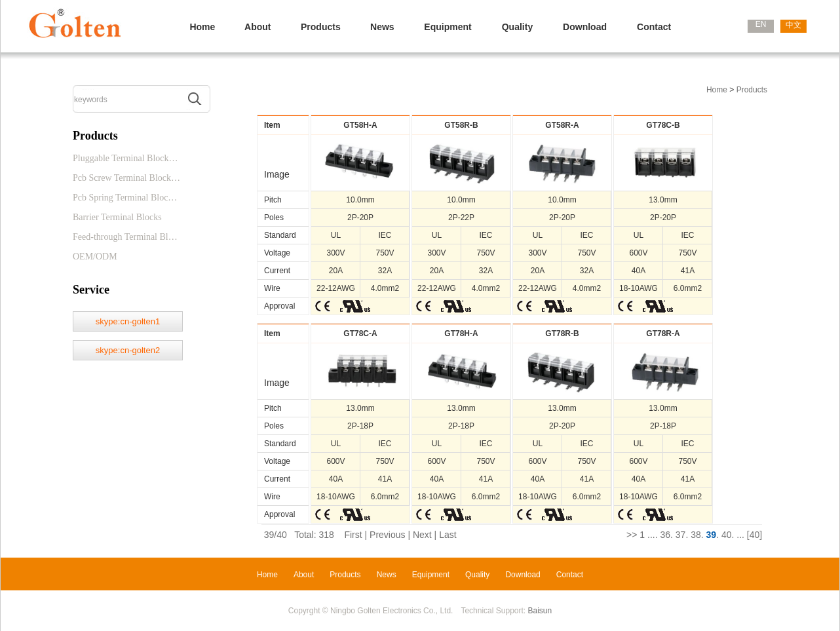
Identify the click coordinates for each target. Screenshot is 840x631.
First (353, 535)
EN (761, 24)
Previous (387, 535)
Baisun (540, 611)
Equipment (448, 27)
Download (585, 27)
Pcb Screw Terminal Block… (126, 178)
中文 (793, 25)
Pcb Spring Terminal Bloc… (125, 198)
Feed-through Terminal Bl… (125, 237)
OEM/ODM (95, 257)
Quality (517, 27)
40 (727, 535)
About (258, 27)
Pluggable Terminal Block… (125, 158)
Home (202, 27)
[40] (754, 535)
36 (665, 535)
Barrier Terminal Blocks (117, 217)
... (651, 535)
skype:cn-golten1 (128, 321)
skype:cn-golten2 (128, 350)
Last (448, 535)
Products (321, 27)
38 (696, 535)
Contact (654, 27)
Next (422, 535)
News (382, 27)
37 (681, 535)
